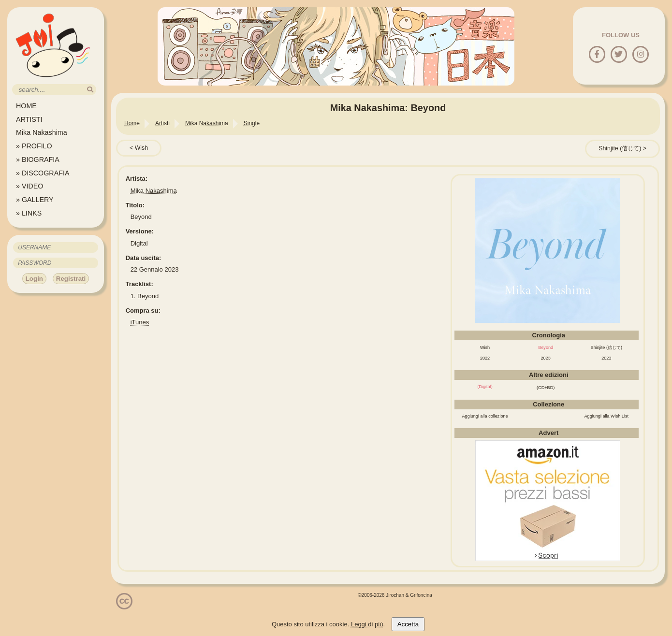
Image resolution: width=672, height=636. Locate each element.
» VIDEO (29, 186)
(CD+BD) (546, 388)
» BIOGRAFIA (38, 159)
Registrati (71, 279)
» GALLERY (35, 200)
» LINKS (29, 213)
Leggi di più (367, 624)
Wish (141, 148)
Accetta (408, 624)
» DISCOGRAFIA (43, 173)
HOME (26, 106)
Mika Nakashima (42, 132)
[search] (90, 90)
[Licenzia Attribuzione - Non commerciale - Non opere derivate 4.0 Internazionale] (124, 606)
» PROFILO (34, 146)
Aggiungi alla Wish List (607, 416)
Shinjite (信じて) (620, 148)
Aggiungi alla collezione (485, 416)
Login (34, 279)
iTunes (140, 322)
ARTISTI (29, 119)
